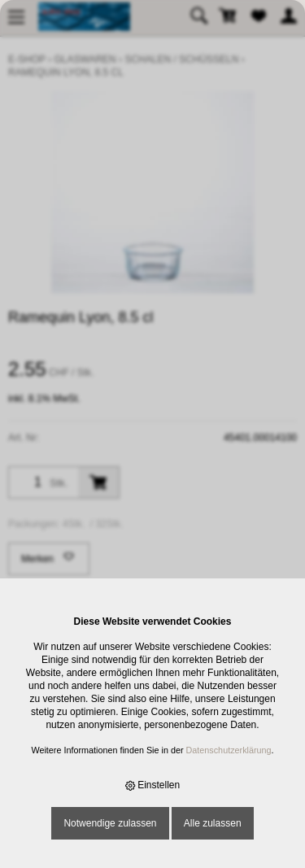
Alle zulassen (213, 823)
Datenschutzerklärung (229, 750)
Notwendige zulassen (110, 823)
